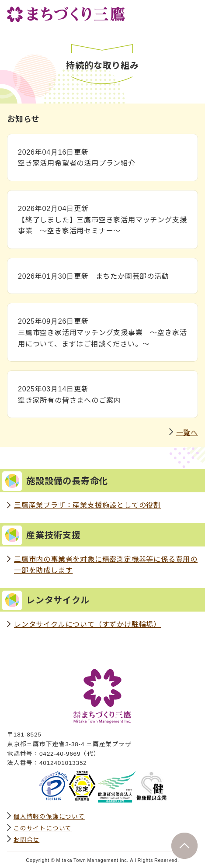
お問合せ (26, 839)
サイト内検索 (172, 12)
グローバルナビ (191, 12)
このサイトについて (43, 828)
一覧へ (187, 432)
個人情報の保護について (49, 816)
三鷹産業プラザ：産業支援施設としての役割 (87, 505)
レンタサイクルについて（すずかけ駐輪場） (87, 624)
